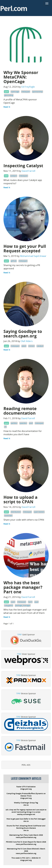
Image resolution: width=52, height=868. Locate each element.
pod (31, 423)
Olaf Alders (27, 341)
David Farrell (28, 171)
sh (5, 427)
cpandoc (23, 423)
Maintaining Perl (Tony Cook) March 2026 (26, 835)
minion (31, 346)
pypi (36, 602)
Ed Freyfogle (28, 87)
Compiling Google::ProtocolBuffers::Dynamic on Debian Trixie (26, 795)
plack (24, 346)
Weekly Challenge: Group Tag (26, 803)
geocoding (9, 95)
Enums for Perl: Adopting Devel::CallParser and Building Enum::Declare (26, 827)
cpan (6, 92)
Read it (7, 107)
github (14, 261)
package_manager (23, 605)
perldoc (14, 423)
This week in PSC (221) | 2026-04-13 (26, 858)
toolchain (8, 515)
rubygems (9, 605)
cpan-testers (39, 512)
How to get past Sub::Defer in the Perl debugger (26, 819)
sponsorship (37, 92)
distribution (16, 512)
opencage (15, 92)
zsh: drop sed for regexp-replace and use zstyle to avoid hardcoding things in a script (26, 811)
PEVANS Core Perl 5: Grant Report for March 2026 (26, 842)
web (6, 176)
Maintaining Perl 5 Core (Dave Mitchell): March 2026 (26, 850)
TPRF (20, 635)
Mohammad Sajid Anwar (33, 256)
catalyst (14, 176)
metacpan (26, 92)
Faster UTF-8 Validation (26, 787)
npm (30, 602)
